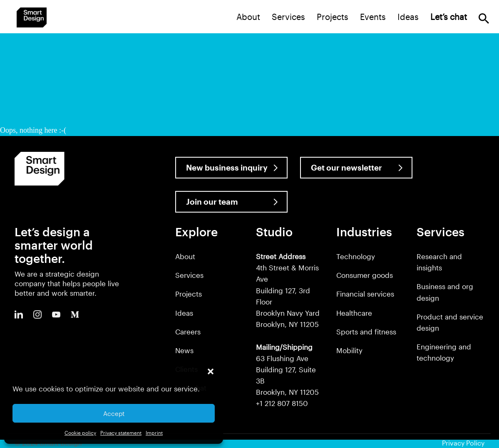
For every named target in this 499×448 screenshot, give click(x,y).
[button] (211, 371)
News (184, 350)
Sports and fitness (366, 332)
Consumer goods (365, 275)
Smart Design (32, 17)
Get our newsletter (346, 167)
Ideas (408, 17)
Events (373, 17)
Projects (333, 17)
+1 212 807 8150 (282, 403)
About (248, 17)
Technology (356, 256)
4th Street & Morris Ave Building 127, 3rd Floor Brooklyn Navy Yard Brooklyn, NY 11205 (288, 290)
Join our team (212, 202)
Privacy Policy (463, 443)
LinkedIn (19, 314)
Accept (114, 413)
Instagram (37, 314)
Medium (75, 314)
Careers (188, 332)
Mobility (349, 350)
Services (288, 17)
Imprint (154, 433)
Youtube (56, 314)
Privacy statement (121, 433)
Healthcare (354, 313)
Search (484, 19)
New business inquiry (227, 167)
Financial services (365, 294)
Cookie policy (80, 433)
